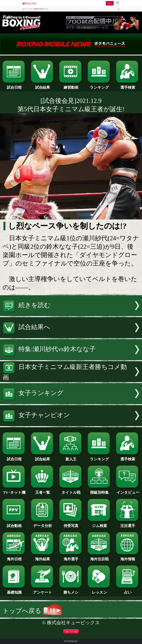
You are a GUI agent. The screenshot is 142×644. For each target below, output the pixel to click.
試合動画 (14, 524)
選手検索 (128, 86)
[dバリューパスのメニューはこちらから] (117, 4)
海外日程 (14, 557)
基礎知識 (14, 591)
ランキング (99, 86)
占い (128, 591)
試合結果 (43, 86)
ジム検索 (99, 524)
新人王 (71, 457)
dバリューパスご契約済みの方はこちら (36, 9)
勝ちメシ (71, 591)
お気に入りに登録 (71, 632)
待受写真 (71, 524)
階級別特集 (99, 491)
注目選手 (128, 524)
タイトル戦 (71, 491)
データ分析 (43, 524)
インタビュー (128, 491)
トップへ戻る (32, 611)
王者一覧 (43, 491)
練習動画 (71, 86)
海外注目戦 (99, 557)
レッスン (99, 591)
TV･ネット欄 (14, 491)
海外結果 (43, 557)
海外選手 (71, 557)
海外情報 (128, 557)
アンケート (43, 591)
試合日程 (14, 86)
